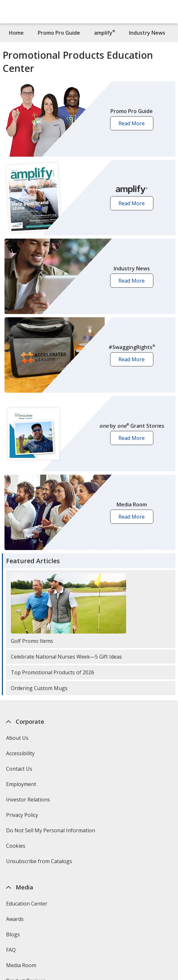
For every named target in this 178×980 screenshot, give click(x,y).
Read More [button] (134, 125)
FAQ (11, 950)
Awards (15, 919)
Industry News (147, 33)
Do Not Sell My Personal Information (51, 832)
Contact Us (19, 769)
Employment (21, 784)
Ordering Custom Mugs (39, 688)
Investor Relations (28, 802)
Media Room (21, 965)
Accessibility (20, 753)
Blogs (13, 934)
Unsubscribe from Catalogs (40, 863)
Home (16, 33)
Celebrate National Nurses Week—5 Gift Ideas (66, 657)
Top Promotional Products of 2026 (53, 672)
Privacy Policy (23, 817)
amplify (105, 33)
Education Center (26, 904)
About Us (17, 738)
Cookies (16, 848)
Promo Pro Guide (59, 33)
